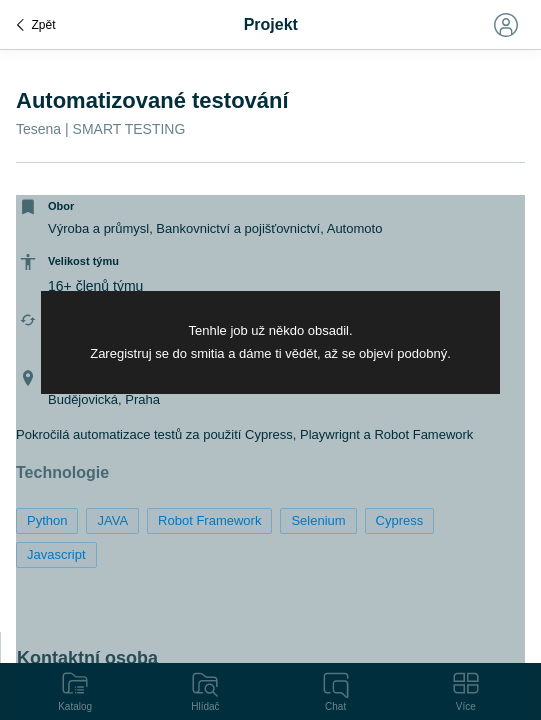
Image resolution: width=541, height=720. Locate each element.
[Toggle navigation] (505, 25)
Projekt (271, 24)
